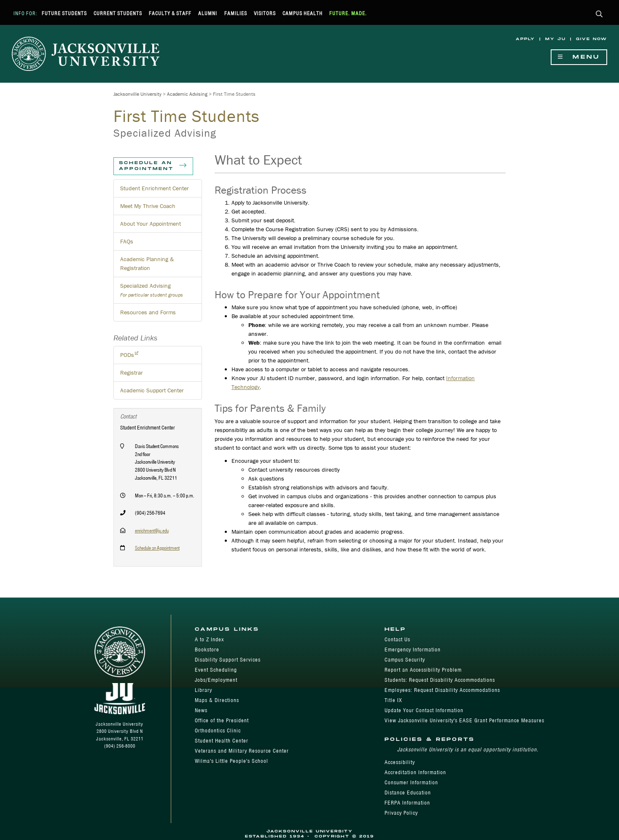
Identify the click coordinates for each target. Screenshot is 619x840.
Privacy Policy (401, 813)
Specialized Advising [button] (152, 290)
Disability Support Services (228, 660)
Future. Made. (348, 13)
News (201, 710)
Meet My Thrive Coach (148, 206)
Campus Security (405, 660)
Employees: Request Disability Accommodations (442, 690)
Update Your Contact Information (424, 710)
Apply (525, 39)
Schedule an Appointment (153, 166)
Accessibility (400, 762)
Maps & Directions (217, 700)
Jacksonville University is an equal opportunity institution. (468, 750)
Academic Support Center (152, 390)
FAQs (127, 241)
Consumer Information (411, 782)
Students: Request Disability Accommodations (440, 680)
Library (203, 690)
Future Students (64, 13)
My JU (556, 39)
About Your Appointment (151, 224)
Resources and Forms (148, 312)
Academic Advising (187, 94)
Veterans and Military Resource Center (242, 751)
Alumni (208, 13)
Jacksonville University (137, 94)
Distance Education (408, 793)
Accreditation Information (415, 772)
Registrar (132, 373)
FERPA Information (407, 803)
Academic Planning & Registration (147, 263)
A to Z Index (209, 639)
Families (236, 13)
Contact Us (397, 639)
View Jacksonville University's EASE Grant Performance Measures (464, 720)
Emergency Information (413, 650)
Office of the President (222, 720)
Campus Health (303, 13)
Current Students (118, 13)
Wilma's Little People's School (231, 761)
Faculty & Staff (170, 13)
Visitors (265, 13)
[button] (599, 15)
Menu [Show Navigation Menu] (579, 57)
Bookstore (207, 650)
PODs (127, 355)
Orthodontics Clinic (218, 731)
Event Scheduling (216, 670)
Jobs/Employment (216, 680)
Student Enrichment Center (155, 188)
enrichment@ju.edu (152, 531)
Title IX (393, 700)
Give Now (592, 39)
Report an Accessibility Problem (423, 670)
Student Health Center (222, 741)
